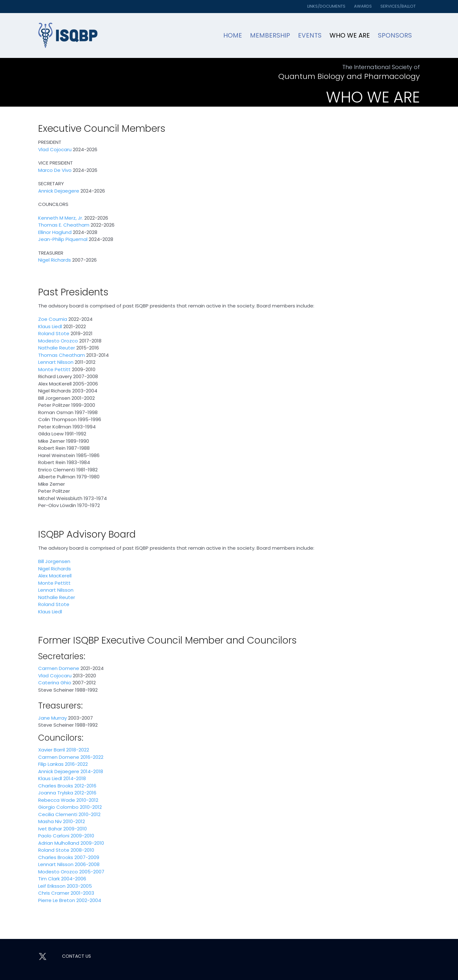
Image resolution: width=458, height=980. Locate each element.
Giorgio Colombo (58, 807)
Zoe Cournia (53, 319)
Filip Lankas (51, 764)
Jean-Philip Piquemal (63, 239)
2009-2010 (74, 829)
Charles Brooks (56, 786)
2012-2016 (85, 786)
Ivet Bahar (50, 829)
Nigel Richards (55, 260)
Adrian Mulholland (59, 843)
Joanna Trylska (56, 793)
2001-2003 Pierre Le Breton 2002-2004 (70, 897)
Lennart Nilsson (56, 362)
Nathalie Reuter (57, 348)
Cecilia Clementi (58, 814)
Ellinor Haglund (55, 232)
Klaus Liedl (50, 326)
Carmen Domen (57, 757)
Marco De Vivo (55, 170)
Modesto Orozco (58, 341)
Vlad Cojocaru (55, 149)
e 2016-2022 (90, 757)
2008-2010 (82, 850)
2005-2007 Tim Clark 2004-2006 (71, 875)
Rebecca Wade (57, 800)
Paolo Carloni (54, 836)
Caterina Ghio (55, 683)
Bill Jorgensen (54, 561)
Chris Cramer (54, 893)
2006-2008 (87, 864)
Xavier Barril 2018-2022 (64, 750)
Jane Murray (52, 718)
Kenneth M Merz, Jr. (61, 218)
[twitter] (43, 956)
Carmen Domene (59, 668)
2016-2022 (76, 764)
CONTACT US (76, 956)
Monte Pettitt (54, 369)
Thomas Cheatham (62, 355)
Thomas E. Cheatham (64, 225)
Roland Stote (54, 333)
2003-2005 (79, 886)
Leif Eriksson (52, 886)
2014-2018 (91, 771)
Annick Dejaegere (59, 191)
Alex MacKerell (55, 576)
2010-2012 (87, 800)
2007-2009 (86, 857)
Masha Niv (50, 821)
